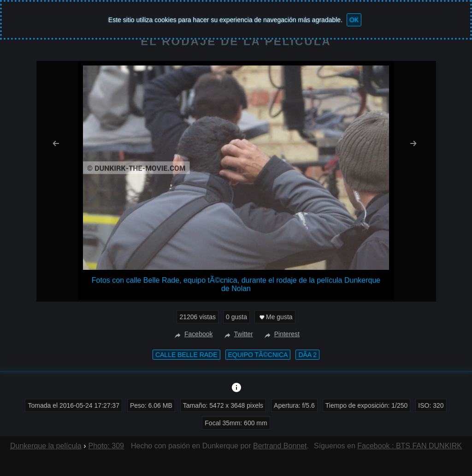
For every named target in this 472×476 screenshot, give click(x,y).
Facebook (192, 334)
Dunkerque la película (46, 446)
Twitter (238, 334)
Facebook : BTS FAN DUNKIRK (410, 446)
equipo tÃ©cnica (258, 355)
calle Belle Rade (186, 355)
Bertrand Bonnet (280, 446)
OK (354, 20)
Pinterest (281, 334)
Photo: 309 (106, 446)
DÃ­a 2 (307, 355)
